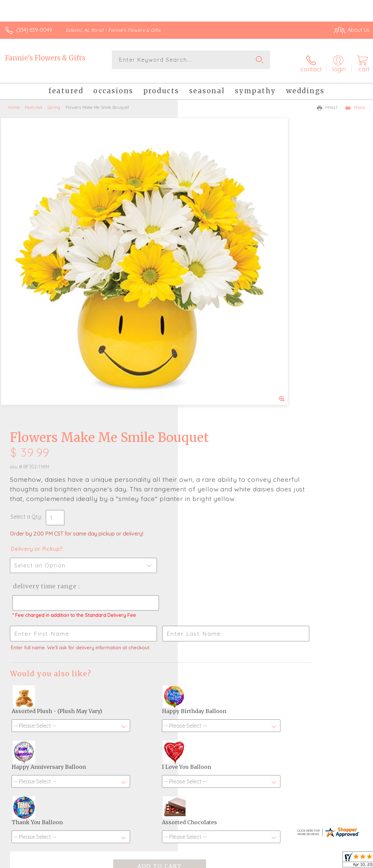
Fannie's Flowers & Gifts (45, 58)
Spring (54, 101)
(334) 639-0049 (34, 30)
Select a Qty (204, 229)
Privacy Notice (257, 861)
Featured (34, 101)
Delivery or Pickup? (215, 261)
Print (328, 102)
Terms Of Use (218, 861)
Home (14, 101)
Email (356, 102)
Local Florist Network (304, 861)
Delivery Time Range (221, 298)
